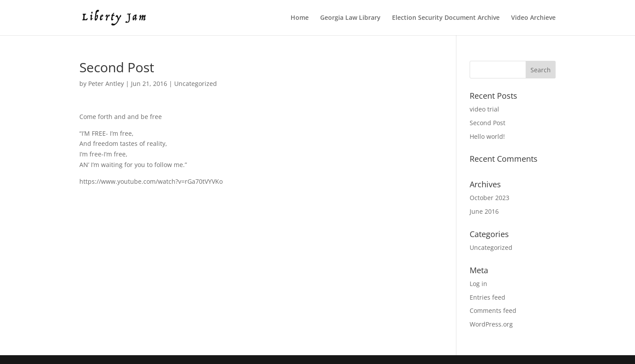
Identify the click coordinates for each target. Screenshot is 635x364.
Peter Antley (106, 84)
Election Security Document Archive (446, 18)
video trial (484, 109)
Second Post (487, 123)
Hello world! (487, 136)
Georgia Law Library (350, 18)
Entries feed (487, 297)
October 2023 (489, 198)
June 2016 (484, 211)
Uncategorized (196, 84)
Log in (478, 284)
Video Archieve (533, 18)
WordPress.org (491, 324)
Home (300, 18)
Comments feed (493, 310)
